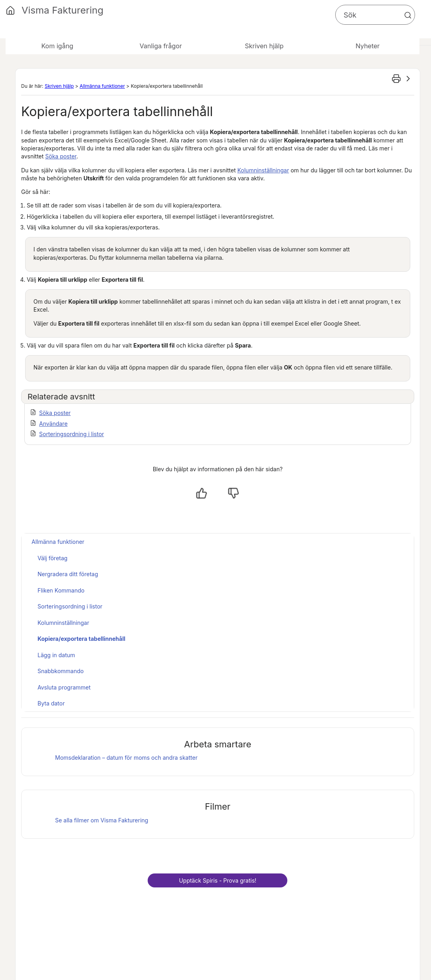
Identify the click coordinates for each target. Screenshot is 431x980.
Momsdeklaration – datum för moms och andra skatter (126, 758)
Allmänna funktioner (102, 86)
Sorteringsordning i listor (72, 434)
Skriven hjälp (59, 86)
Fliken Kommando (61, 590)
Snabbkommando (61, 671)
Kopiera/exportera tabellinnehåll (81, 639)
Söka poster (61, 156)
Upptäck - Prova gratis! (217, 880)
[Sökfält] (375, 15)
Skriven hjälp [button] (264, 46)
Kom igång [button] (57, 46)
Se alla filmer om (102, 820)
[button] (408, 15)
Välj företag (52, 558)
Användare (53, 424)
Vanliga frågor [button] (161, 46)
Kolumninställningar (263, 170)
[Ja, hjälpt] (202, 493)
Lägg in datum (56, 655)
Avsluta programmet (64, 687)
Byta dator (51, 703)
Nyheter (368, 46)
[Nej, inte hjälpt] (233, 493)
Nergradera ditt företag (68, 574)
